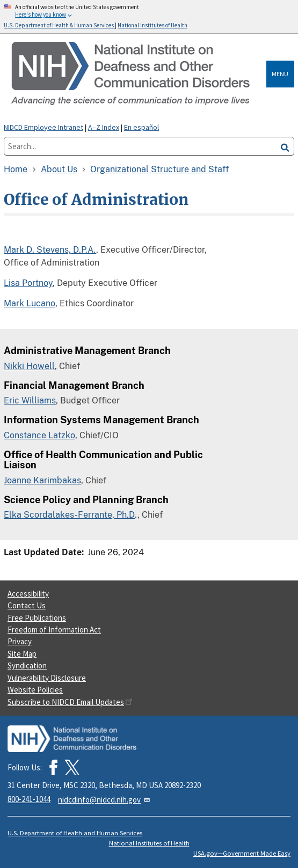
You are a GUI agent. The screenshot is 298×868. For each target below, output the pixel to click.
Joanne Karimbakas (42, 480)
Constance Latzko (39, 435)
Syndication (27, 665)
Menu (280, 74)
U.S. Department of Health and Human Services (75, 833)
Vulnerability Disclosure (47, 678)
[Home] (137, 74)
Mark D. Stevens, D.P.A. (50, 250)
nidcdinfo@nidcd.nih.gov (105, 800)
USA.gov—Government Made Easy (242, 853)
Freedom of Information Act (54, 630)
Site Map (22, 654)
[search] (285, 146)
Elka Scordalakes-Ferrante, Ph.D (69, 515)
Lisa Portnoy (28, 283)
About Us (59, 169)
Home (16, 169)
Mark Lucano (30, 303)
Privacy (20, 641)
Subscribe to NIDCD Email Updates (70, 702)
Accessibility (28, 594)
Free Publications (37, 618)
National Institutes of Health (149, 843)
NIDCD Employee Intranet (43, 127)
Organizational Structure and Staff (159, 169)
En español (141, 127)
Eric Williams (30, 400)
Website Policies (35, 690)
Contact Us (27, 605)
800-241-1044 (29, 799)
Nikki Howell (29, 366)
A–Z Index (104, 127)
